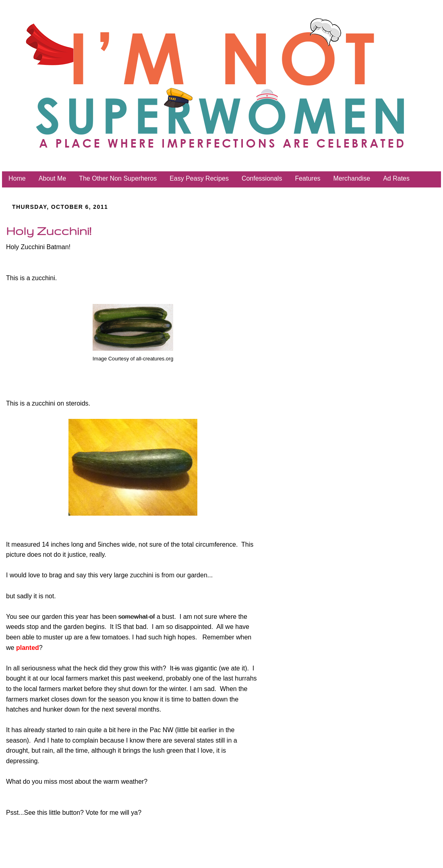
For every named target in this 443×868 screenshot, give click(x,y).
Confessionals (262, 178)
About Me (52, 178)
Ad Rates (396, 178)
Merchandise (352, 178)
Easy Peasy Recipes (199, 178)
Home (17, 178)
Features (307, 178)
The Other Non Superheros (118, 178)
